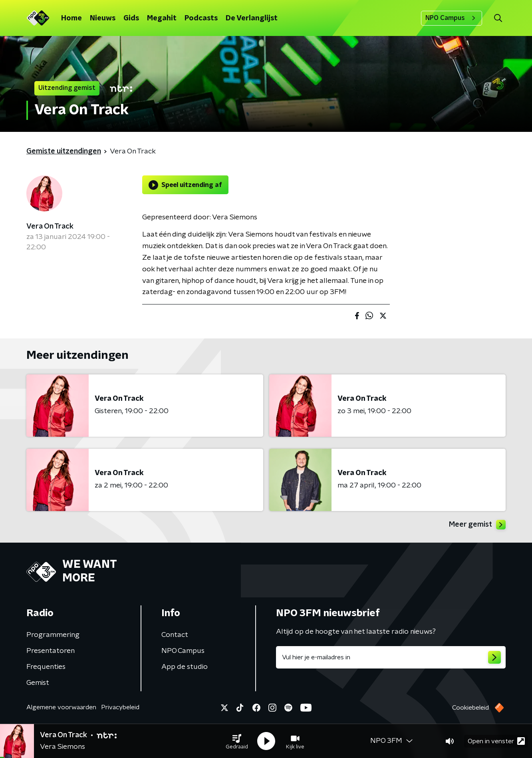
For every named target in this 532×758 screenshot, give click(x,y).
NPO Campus (452, 18)
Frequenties (46, 667)
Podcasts (201, 18)
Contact (175, 635)
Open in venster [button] (496, 741)
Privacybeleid (120, 707)
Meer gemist (477, 525)
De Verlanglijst (252, 18)
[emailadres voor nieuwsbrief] (391, 657)
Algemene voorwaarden (61, 707)
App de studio (185, 667)
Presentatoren (51, 651)
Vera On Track (50, 227)
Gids (131, 18)
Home (71, 18)
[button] (237, 741)
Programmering (53, 635)
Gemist (38, 683)
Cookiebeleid (470, 708)
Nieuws (103, 18)
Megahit (162, 18)
